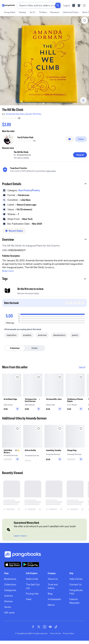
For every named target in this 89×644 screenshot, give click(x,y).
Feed (29, 604)
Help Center (76, 583)
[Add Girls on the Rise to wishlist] (39, 433)
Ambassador (54, 604)
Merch (51, 609)
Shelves (8, 606)
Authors (9, 600)
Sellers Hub (32, 583)
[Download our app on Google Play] (31, 569)
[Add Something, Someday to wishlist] (60, 433)
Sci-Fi (32, 12)
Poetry (36, 195)
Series (8, 611)
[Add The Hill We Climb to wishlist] (85, 21)
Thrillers (43, 12)
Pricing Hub (32, 598)
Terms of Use (55, 638)
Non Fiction (25, 195)
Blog (50, 598)
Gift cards (9, 617)
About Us (53, 583)
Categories (10, 594)
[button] (44, 188)
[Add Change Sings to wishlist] (81, 433)
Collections (10, 589)
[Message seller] (70, 141)
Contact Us (75, 589)
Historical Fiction (71, 12)
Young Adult (9, 12)
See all (82, 371)
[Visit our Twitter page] (39, 631)
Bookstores (10, 583)
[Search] (58, 5)
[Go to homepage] (8, 5)
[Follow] (81, 141)
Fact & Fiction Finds (25, 140)
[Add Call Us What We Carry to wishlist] (17, 433)
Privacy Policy (68, 638)
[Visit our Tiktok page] (56, 631)
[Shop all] (80, 159)
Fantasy (22, 12)
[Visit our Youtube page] (50, 631)
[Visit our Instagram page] (45, 631)
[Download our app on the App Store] (13, 569)
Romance (55, 12)
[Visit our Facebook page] (33, 631)
